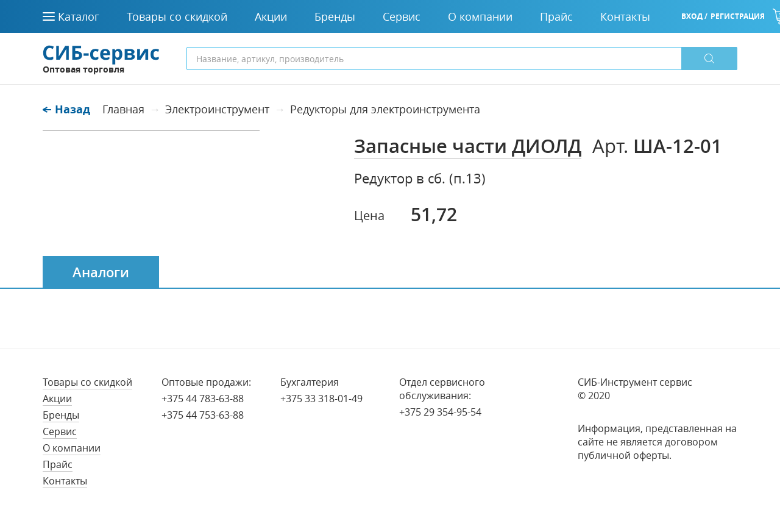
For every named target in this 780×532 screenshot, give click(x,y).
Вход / (694, 16)
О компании (72, 448)
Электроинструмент (217, 109)
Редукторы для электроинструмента (385, 109)
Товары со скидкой (87, 382)
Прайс (58, 464)
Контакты (65, 481)
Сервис (60, 431)
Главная (123, 109)
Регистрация (738, 16)
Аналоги (101, 272)
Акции (57, 399)
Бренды (61, 415)
